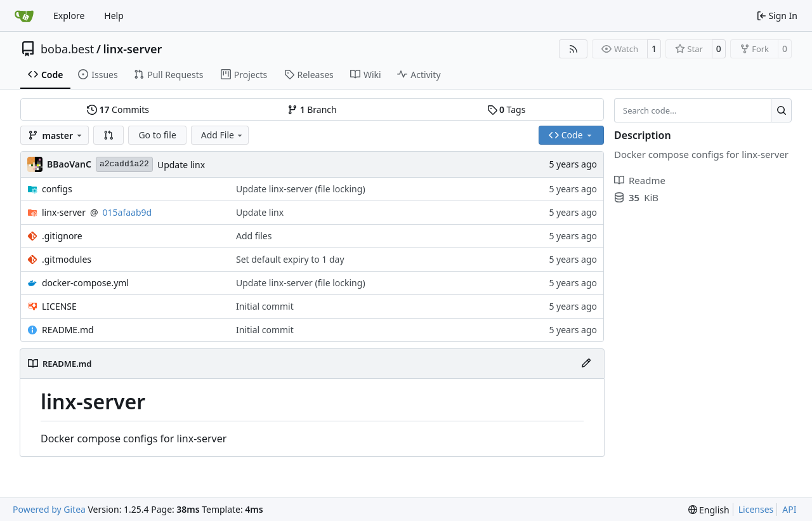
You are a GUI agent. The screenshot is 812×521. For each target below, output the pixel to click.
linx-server (132, 49)
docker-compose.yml (85, 283)
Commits (118, 109)
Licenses (756, 509)
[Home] (24, 16)
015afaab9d (128, 212)
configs (57, 189)
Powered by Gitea (49, 509)
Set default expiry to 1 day (290, 259)
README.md (68, 330)
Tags (507, 109)
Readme (640, 180)
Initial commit (265, 306)
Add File (223, 135)
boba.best (67, 49)
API (789, 509)
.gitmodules (67, 259)
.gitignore (62, 236)
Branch (312, 109)
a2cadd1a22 (124, 164)
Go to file (157, 135)
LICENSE (59, 306)
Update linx (181, 165)
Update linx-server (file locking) (301, 189)
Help (114, 16)
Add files (254, 236)
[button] (108, 135)
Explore (69, 16)
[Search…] (781, 110)
